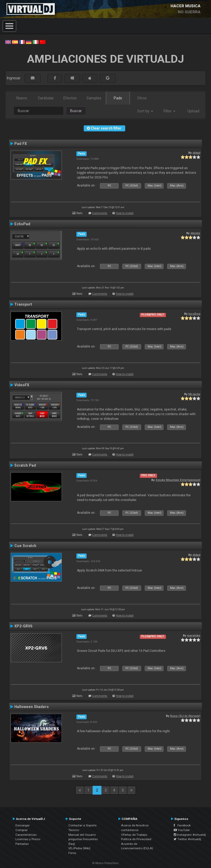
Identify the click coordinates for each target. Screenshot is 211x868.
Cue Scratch (25, 546)
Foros (72, 853)
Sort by (145, 111)
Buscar (76, 111)
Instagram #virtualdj (190, 835)
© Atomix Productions (105, 863)
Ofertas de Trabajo (134, 835)
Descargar (23, 825)
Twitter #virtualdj (187, 839)
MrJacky (194, 394)
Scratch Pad (25, 465)
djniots (195, 233)
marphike (194, 635)
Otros (142, 98)
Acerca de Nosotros (135, 825)
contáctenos (130, 830)
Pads (118, 98)
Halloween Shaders (32, 707)
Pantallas (22, 844)
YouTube (182, 830)
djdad (196, 153)
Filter (169, 111)
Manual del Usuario (82, 835)
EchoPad (22, 224)
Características (26, 835)
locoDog (194, 314)
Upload (193, 111)
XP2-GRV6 (23, 626)
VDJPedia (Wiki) (79, 848)
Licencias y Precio (28, 839)
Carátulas (46, 98)
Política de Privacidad (136, 839)
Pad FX (21, 144)
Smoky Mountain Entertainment (178, 480)
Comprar (22, 830)
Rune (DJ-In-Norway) (185, 716)
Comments (100, 213)
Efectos (70, 98)
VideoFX (22, 385)
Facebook (182, 825)
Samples (94, 98)
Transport (23, 304)
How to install (125, 213)
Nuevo (22, 98)
